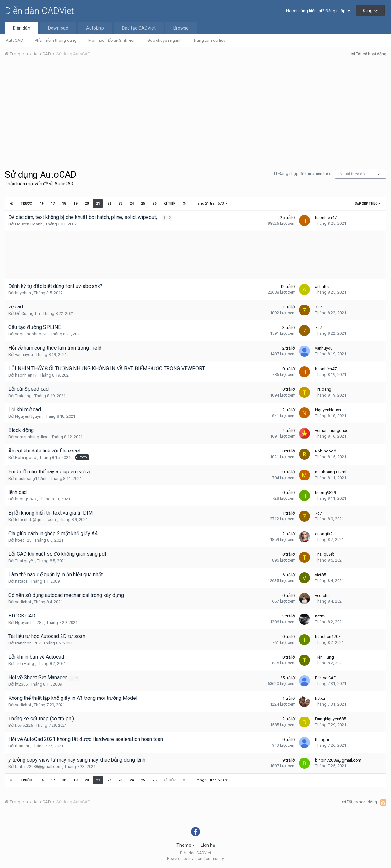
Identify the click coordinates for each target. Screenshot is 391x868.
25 (143, 203)
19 (75, 203)
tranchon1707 (28, 643)
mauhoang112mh (31, 478)
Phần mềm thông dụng (56, 40)
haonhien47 (326, 218)
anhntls (322, 286)
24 (131, 203)
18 (64, 203)
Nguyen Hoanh (29, 224)
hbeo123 (23, 540)
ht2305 (21, 684)
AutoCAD (14, 40)
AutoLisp (95, 28)
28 (380, 174)
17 (52, 203)
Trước (26, 203)
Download (58, 28)
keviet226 (24, 725)
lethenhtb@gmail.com (36, 520)
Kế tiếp (169, 203)
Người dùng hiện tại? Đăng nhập (318, 11)
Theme (186, 845)
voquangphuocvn (31, 334)
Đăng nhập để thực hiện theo (305, 174)
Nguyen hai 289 (29, 622)
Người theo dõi (353, 174)
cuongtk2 (324, 534)
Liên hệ (208, 845)
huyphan (23, 293)
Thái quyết (25, 561)
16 (41, 203)
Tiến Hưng (25, 664)
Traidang (23, 396)
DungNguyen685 (330, 719)
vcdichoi (23, 602)
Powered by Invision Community (195, 859)
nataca (21, 581)
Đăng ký (370, 10)
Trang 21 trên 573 (211, 203)
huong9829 (26, 499)
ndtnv (320, 616)
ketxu (320, 698)
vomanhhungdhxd (32, 437)
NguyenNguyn (28, 416)
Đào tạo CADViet (139, 28)
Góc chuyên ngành (164, 40)
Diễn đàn (22, 28)
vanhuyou (24, 355)
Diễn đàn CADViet (39, 11)
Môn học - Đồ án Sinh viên (112, 40)
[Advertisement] (195, 110)
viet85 (320, 575)
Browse (181, 28)
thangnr (22, 746)
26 (154, 203)
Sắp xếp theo (367, 203)
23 (120, 203)
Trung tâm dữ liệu (209, 40)
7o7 (319, 307)
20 (86, 203)
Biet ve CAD (326, 678)
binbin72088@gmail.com (38, 767)
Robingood (26, 457)
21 (98, 203)
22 (109, 203)
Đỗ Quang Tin (28, 313)
